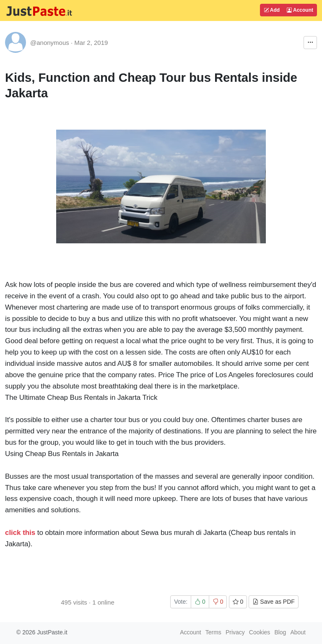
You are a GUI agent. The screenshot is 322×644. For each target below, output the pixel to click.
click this (20, 533)
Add (272, 10)
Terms (213, 632)
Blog (280, 632)
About (298, 632)
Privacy (235, 632)
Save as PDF (273, 602)
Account (300, 10)
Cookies (260, 632)
